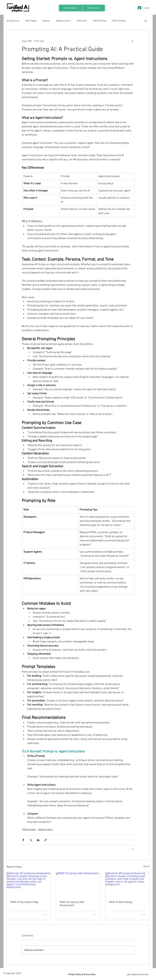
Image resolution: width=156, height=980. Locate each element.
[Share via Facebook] (23, 840)
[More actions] (133, 41)
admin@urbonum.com (138, 975)
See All (146, 867)
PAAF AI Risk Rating (121, 902)
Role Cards (82, 21)
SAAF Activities (100, 21)
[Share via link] (46, 840)
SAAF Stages (31, 21)
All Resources (13, 21)
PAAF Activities (119, 21)
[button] (146, 21)
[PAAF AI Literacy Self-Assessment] (78, 885)
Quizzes (46, 21)
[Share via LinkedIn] (38, 840)
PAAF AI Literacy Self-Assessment (72, 904)
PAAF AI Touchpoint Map (24, 902)
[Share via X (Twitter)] (31, 840)
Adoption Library (63, 21)
